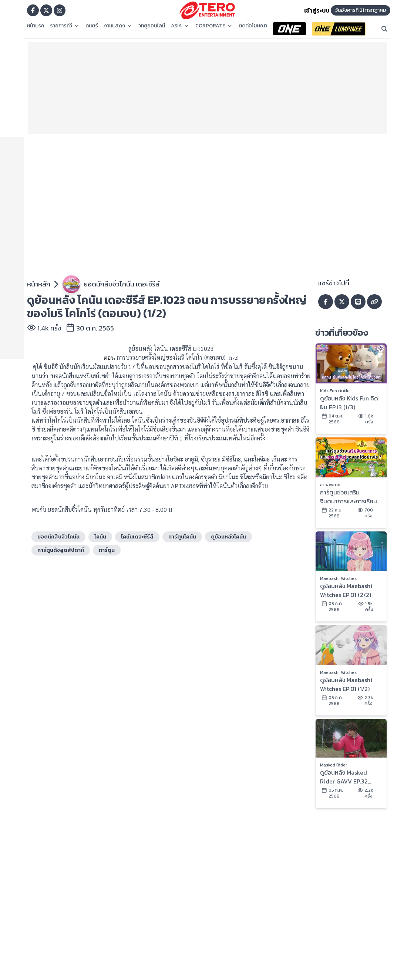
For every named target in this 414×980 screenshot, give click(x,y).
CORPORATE (214, 26)
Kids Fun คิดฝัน (335, 391)
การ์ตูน (107, 550)
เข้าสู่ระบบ (317, 10)
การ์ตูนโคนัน (182, 537)
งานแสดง (118, 26)
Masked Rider (334, 765)
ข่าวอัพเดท (330, 485)
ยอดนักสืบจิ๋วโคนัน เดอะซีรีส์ (122, 284)
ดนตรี (92, 26)
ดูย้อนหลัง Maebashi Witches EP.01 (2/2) (346, 590)
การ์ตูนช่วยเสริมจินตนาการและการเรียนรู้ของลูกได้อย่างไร (350, 497)
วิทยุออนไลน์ (152, 26)
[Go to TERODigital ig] (60, 10)
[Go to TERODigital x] (46, 10)
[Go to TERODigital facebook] (33, 10)
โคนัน (100, 537)
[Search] (384, 29)
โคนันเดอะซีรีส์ (137, 537)
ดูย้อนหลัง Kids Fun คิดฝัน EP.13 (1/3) (349, 403)
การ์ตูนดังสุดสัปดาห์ (61, 550)
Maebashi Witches (338, 578)
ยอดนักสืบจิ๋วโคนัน (58, 537)
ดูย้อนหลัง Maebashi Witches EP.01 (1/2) (346, 684)
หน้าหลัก (39, 284)
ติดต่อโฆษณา (253, 26)
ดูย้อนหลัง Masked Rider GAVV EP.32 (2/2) (344, 777)
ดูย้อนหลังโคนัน (228, 537)
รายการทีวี (65, 26)
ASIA (180, 26)
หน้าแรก (36, 26)
